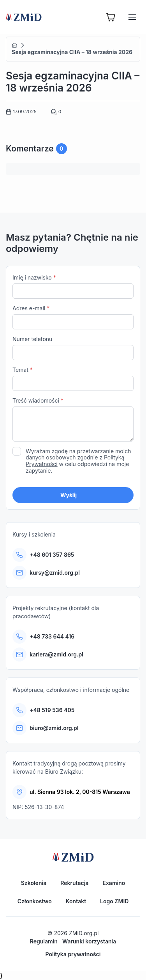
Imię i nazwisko (73, 286)
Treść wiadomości (73, 420)
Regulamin (44, 941)
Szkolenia (34, 883)
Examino (114, 883)
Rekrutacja (74, 883)
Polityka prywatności (73, 954)
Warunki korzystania (89, 941)
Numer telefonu (73, 348)
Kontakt (76, 901)
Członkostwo (35, 901)
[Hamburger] (132, 17)
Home (14, 45)
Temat (73, 379)
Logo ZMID (114, 901)
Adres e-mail (73, 317)
